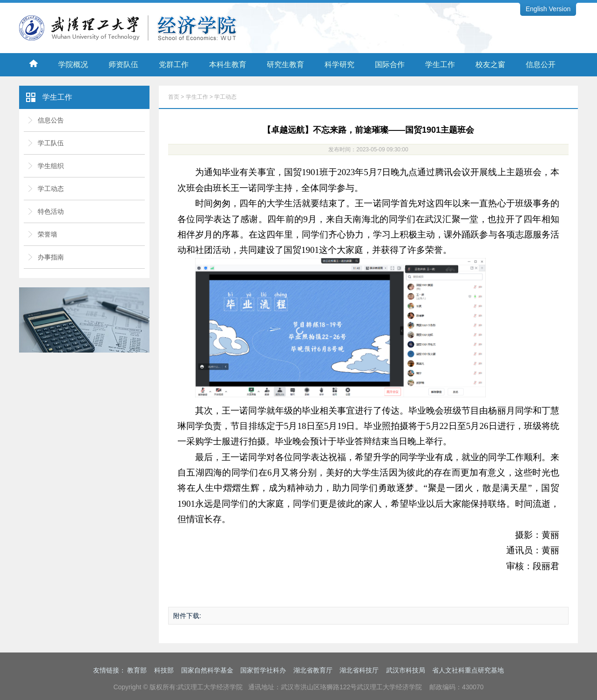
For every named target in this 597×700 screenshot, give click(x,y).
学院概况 (73, 65)
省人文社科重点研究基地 (468, 670)
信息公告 (51, 120)
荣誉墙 (47, 234)
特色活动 (51, 211)
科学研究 (339, 65)
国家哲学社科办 (263, 670)
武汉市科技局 (406, 670)
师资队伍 (123, 65)
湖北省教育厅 (313, 670)
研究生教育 (285, 65)
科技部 (164, 670)
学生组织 (51, 166)
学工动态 (51, 189)
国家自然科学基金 (207, 670)
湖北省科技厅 (359, 670)
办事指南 (51, 257)
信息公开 (541, 65)
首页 (174, 97)
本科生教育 (228, 65)
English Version (548, 9)
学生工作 (440, 65)
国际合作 (390, 65)
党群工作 (174, 65)
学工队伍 (51, 143)
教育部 (137, 670)
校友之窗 (490, 65)
